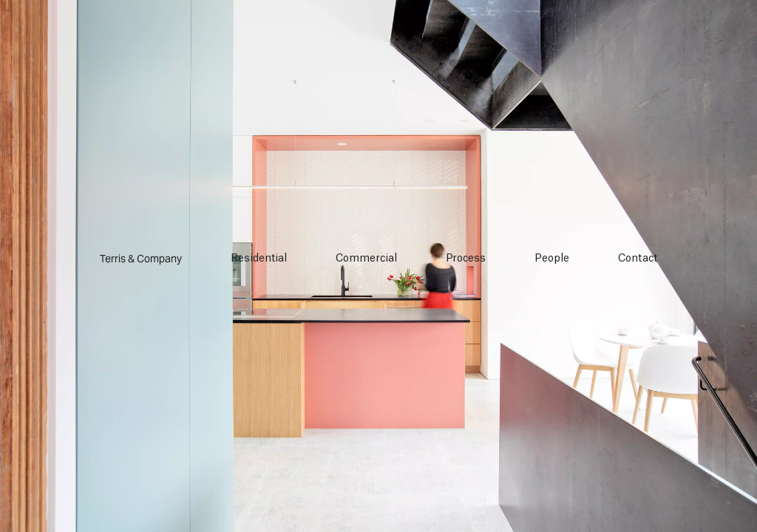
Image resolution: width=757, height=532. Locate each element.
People (552, 259)
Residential (259, 259)
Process (466, 259)
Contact (638, 259)
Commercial (366, 259)
